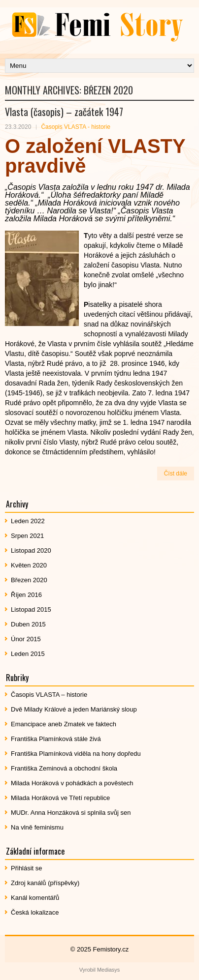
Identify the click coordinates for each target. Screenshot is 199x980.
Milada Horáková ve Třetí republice (60, 798)
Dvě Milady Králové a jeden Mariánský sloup (74, 709)
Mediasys (108, 970)
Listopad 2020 (31, 550)
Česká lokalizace (35, 912)
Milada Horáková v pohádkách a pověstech (72, 783)
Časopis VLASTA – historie (49, 695)
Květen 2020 (29, 565)
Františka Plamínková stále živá (56, 739)
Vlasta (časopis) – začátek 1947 (64, 112)
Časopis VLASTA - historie (76, 127)
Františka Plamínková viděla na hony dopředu (76, 754)
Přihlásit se (27, 868)
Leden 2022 (28, 521)
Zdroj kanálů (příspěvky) (45, 883)
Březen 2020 (29, 580)
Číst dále (176, 474)
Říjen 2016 (26, 595)
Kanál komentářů (35, 898)
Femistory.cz (111, 949)
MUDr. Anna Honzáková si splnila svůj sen (71, 813)
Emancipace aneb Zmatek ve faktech (64, 724)
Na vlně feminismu (37, 827)
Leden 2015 (28, 654)
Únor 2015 (26, 639)
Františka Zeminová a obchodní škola (64, 768)
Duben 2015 (28, 624)
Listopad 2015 (31, 609)
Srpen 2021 (27, 536)
